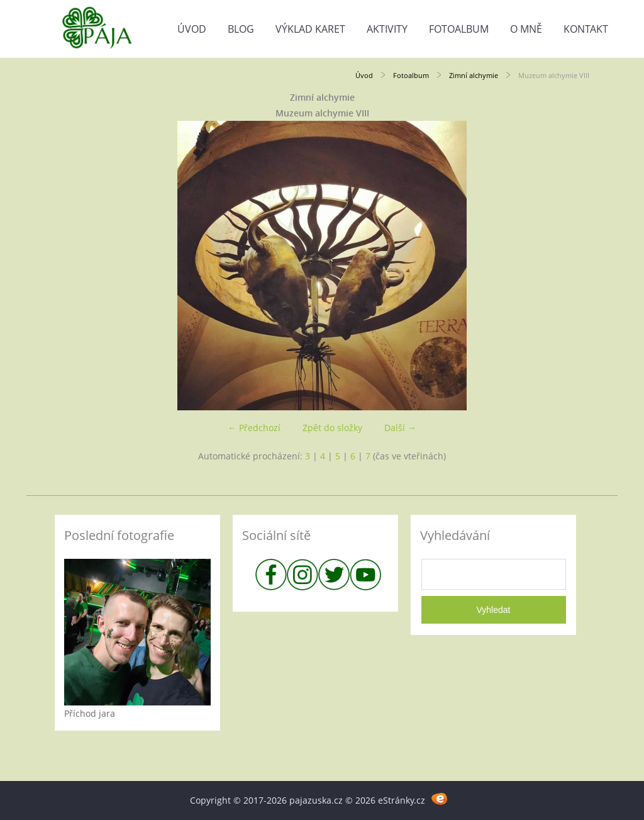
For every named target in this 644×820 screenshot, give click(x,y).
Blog (241, 29)
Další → (400, 428)
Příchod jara (90, 713)
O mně (526, 29)
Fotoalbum (459, 29)
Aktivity (387, 29)
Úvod (192, 29)
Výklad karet (310, 29)
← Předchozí (254, 428)
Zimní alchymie (474, 75)
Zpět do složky (332, 428)
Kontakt (586, 29)
